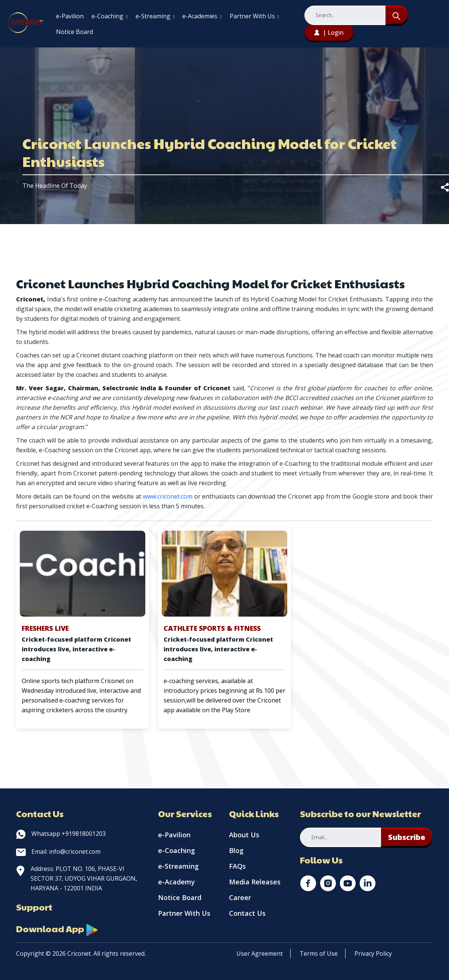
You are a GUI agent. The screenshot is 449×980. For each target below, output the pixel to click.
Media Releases (255, 882)
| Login (329, 32)
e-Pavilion (70, 16)
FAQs (237, 866)
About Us (244, 835)
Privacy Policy (373, 953)
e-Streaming (155, 16)
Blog (236, 850)
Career (240, 897)
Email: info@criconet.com (58, 852)
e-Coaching (109, 16)
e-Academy (176, 882)
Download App (57, 928)
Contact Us (247, 913)
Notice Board (75, 32)
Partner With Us (254, 16)
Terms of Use (319, 953)
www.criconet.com (168, 496)
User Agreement (260, 953)
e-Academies (202, 16)
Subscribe (407, 837)
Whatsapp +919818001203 (61, 834)
